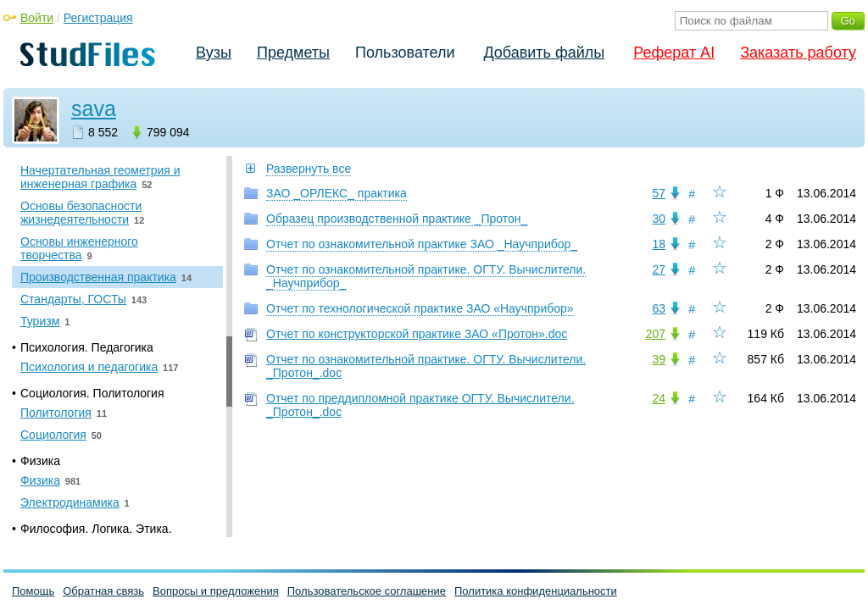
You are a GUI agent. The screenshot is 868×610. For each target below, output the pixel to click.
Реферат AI (674, 53)
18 (659, 244)
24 (659, 398)
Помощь (33, 591)
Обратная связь (103, 591)
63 (659, 308)
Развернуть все (309, 169)
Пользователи (405, 53)
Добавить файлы (544, 53)
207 (656, 334)
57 (659, 193)
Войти (37, 18)
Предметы (293, 53)
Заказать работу (798, 53)
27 (659, 269)
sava (94, 108)
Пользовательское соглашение (367, 591)
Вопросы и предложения (216, 591)
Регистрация (98, 18)
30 (659, 219)
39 (659, 359)
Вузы (214, 53)
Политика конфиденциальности (536, 591)
